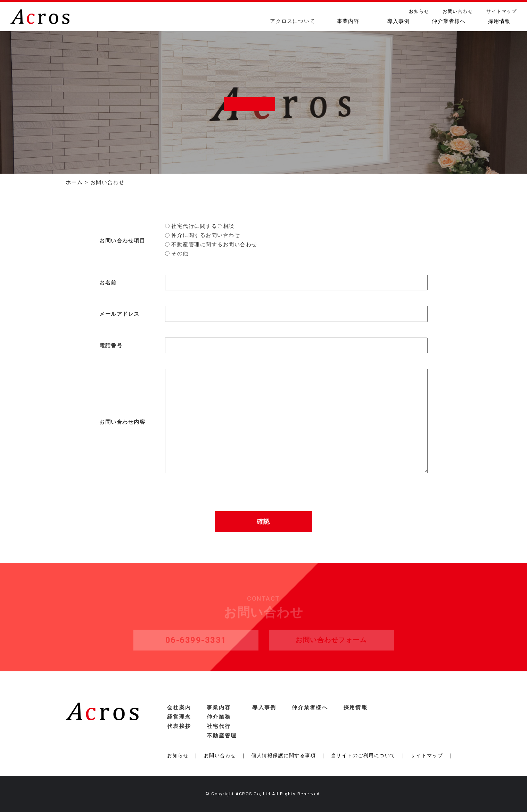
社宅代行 (219, 726)
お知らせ (419, 11)
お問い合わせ (458, 11)
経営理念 (179, 717)
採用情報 (499, 21)
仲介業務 (219, 717)
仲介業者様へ (449, 21)
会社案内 (179, 707)
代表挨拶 (179, 726)
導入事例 (399, 21)
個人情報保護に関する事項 (283, 755)
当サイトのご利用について (363, 755)
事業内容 (348, 21)
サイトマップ (501, 11)
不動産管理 (222, 735)
